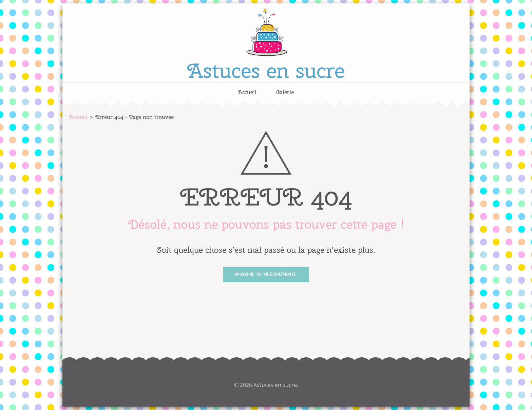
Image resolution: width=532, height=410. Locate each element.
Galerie (285, 92)
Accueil (247, 92)
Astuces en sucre (266, 70)
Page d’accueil (266, 274)
